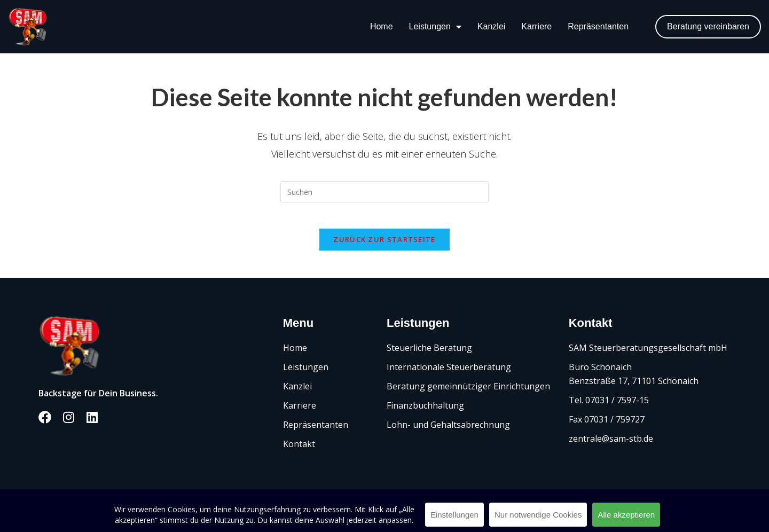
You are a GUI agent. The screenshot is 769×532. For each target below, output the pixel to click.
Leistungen (435, 27)
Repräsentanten (598, 26)
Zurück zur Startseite (384, 246)
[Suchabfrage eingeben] (384, 192)
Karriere (536, 26)
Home (382, 26)
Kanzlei (491, 26)
